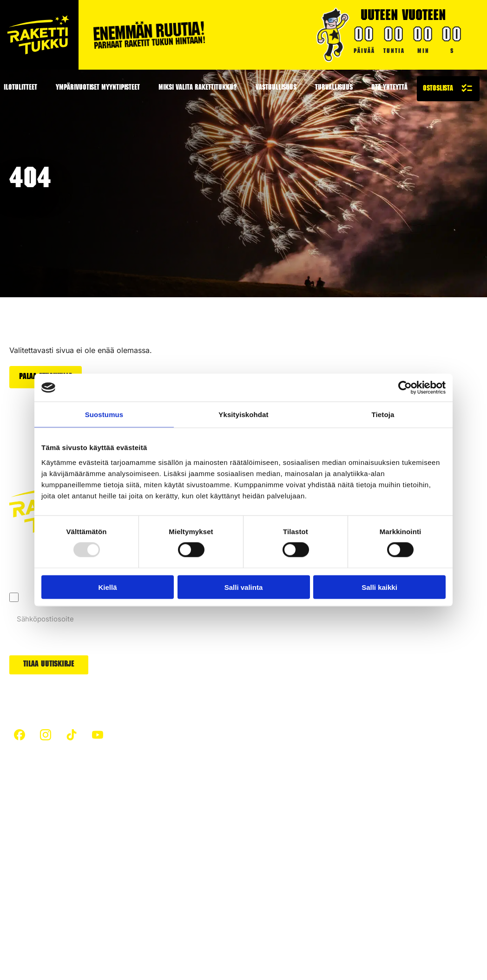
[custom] (20, 734)
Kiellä (107, 587)
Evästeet (90, 928)
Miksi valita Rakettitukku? (198, 88)
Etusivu (21, 809)
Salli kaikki (379, 587)
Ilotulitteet (158, 872)
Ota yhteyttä (389, 88)
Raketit (290, 809)
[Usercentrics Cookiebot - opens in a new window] (405, 388)
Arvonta (291, 861)
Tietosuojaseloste (39, 928)
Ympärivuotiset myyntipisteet (98, 88)
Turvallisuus (334, 88)
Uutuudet (294, 844)
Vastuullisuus (276, 88)
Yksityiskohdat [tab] (243, 415)
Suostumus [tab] (104, 415)
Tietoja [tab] (383, 415)
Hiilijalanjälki (162, 826)
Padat (288, 826)
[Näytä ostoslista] (448, 89)
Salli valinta (244, 587)
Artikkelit (156, 809)
